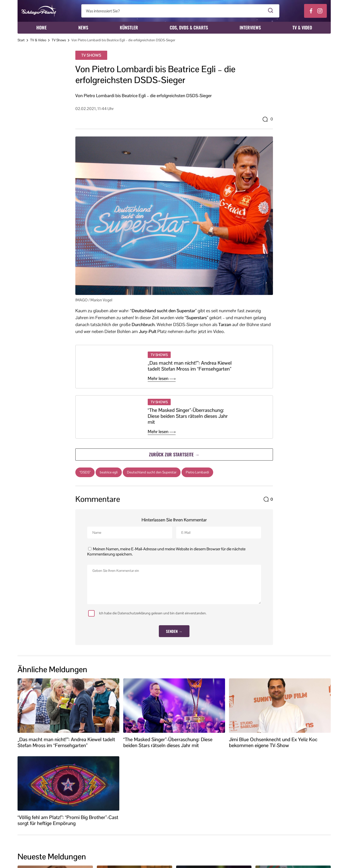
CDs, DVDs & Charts (189, 27)
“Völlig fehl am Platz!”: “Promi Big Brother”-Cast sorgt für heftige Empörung (68, 820)
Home (41, 27)
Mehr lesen (162, 378)
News (83, 27)
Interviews (250, 27)
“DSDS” (85, 472)
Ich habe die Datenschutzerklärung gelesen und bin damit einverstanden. (147, 613)
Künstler (129, 27)
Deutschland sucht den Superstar (152, 472)
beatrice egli (109, 472)
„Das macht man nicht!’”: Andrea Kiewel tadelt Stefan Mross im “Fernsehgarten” (190, 366)
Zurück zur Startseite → (174, 454)
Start (21, 40)
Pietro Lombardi (197, 472)
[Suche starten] (271, 11)
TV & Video (302, 27)
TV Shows (59, 40)
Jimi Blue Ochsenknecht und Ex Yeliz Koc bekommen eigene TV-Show (273, 742)
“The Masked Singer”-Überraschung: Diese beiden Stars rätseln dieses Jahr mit (188, 416)
